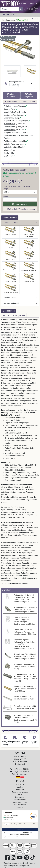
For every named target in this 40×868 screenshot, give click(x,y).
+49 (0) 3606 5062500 (21, 769)
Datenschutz (20, 797)
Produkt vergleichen (29, 95)
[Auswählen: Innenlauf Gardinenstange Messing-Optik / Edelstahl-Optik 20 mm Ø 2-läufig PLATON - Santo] (11, 232)
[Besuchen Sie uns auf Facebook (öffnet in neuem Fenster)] (8, 859)
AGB (20, 795)
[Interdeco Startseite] (10, 4)
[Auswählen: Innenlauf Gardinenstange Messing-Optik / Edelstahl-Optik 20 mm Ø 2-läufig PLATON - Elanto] (29, 267)
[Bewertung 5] (22, 826)
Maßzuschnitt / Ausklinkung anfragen (20, 102)
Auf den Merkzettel (11, 95)
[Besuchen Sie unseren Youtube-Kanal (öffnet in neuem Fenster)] (20, 859)
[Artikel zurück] (33, 19)
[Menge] (20, 199)
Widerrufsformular (20, 802)
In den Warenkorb (20, 204)
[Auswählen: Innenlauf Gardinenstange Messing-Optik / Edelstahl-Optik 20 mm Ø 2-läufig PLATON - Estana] (29, 232)
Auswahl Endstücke (20, 223)
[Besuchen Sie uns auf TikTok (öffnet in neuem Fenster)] (33, 859)
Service (34, 4)
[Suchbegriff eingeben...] (10, 9)
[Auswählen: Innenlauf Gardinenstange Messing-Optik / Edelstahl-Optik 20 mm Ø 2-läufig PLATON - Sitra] (29, 244)
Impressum (20, 790)
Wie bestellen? (20, 805)
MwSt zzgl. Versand (24, 186)
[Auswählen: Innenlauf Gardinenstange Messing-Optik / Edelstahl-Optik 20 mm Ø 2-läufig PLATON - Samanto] (11, 267)
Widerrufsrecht (20, 800)
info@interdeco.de (21, 774)
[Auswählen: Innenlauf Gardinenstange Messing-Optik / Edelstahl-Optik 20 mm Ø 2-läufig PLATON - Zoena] (11, 289)
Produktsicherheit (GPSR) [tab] (14, 315)
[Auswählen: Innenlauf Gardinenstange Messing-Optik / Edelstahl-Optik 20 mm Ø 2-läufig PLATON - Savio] (11, 244)
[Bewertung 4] (21, 826)
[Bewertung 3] (20, 826)
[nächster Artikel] (38, 19)
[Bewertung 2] (19, 826)
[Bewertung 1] (18, 826)
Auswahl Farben (20, 298)
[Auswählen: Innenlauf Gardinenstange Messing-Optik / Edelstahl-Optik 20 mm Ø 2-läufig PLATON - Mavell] (29, 278)
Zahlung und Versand (20, 792)
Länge (5, 189)
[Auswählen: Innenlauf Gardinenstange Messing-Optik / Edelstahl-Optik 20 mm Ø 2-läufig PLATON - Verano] (11, 278)
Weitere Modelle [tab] (10, 218)
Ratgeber (23, 4)
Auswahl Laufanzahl (20, 303)
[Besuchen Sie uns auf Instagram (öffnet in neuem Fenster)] (13, 859)
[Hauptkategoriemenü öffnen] (8, 15)
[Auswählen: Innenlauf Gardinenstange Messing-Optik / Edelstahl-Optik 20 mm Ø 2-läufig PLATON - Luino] (29, 256)
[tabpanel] (20, 453)
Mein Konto (20, 785)
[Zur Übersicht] (35, 19)
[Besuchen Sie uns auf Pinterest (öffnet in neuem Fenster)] (27, 859)
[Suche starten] (21, 9)
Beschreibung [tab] (9, 311)
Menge (6, 196)
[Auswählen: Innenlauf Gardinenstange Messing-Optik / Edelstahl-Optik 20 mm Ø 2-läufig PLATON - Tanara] (11, 256)
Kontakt (20, 807)
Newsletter (20, 787)
